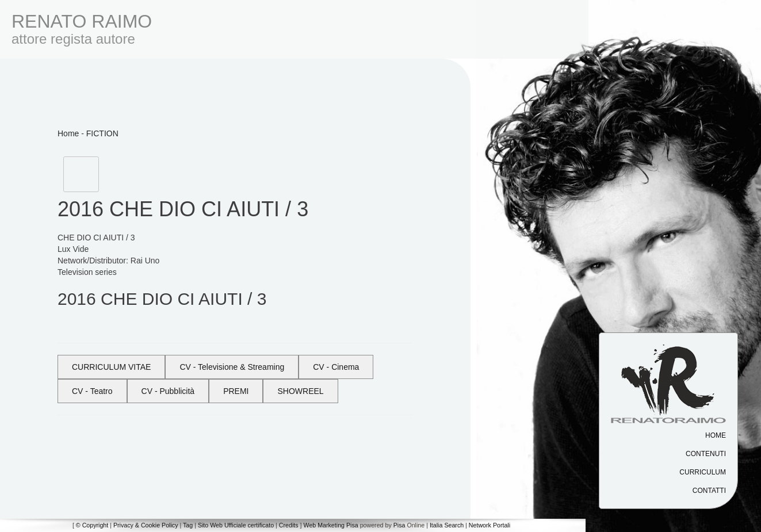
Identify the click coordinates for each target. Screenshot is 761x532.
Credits (289, 525)
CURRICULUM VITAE (111, 367)
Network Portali (490, 525)
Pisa (399, 525)
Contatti (709, 491)
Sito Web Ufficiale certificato (236, 525)
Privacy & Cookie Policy (146, 525)
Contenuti (706, 454)
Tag (188, 525)
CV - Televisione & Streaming (232, 367)
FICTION (102, 133)
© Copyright (92, 525)
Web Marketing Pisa (331, 525)
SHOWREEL (300, 391)
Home (716, 435)
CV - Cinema (336, 367)
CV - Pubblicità (168, 391)
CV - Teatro (92, 391)
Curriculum (703, 472)
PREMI (236, 391)
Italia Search (447, 525)
